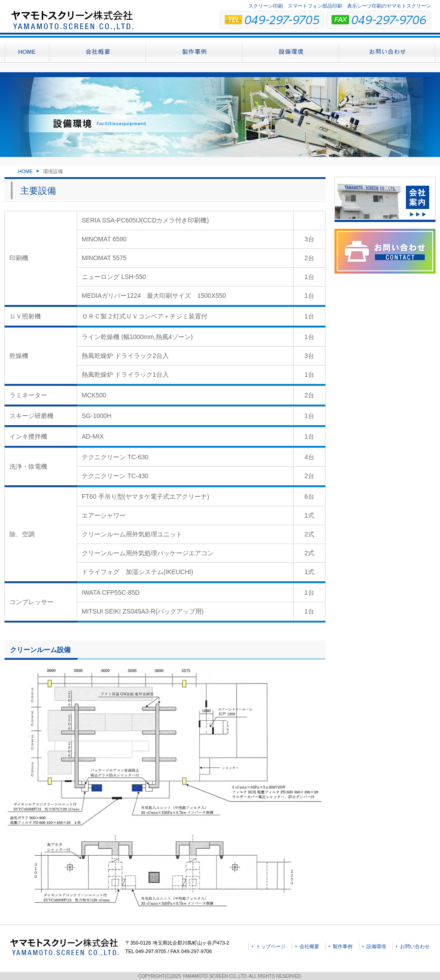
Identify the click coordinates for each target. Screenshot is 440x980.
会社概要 (309, 946)
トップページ (271, 946)
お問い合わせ (415, 946)
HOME (25, 171)
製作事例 (343, 946)
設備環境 (376, 946)
